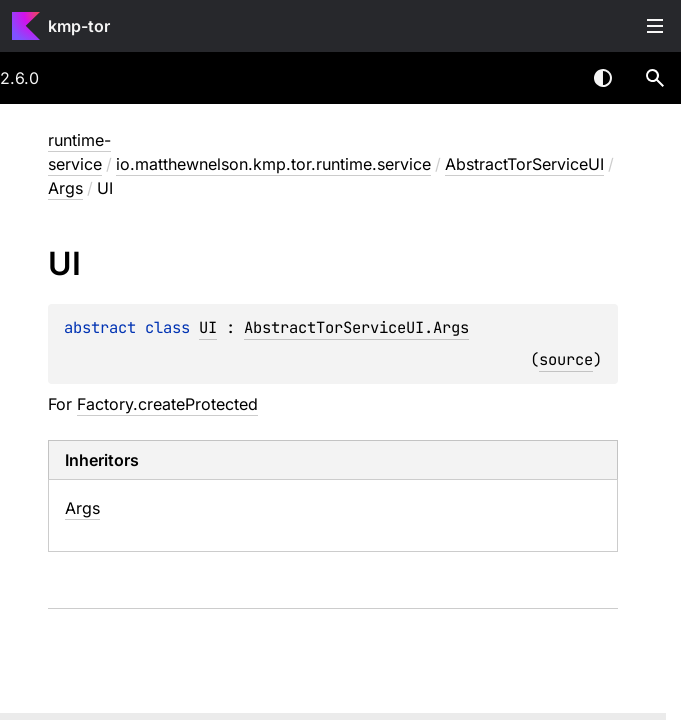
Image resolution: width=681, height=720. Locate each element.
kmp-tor (79, 26)
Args (65, 188)
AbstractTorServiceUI (524, 164)
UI (208, 327)
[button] (655, 78)
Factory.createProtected (167, 404)
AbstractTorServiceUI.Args (356, 327)
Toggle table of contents (655, 26)
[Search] (655, 78)
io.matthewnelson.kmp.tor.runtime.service (273, 164)
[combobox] (551, 78)
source (566, 359)
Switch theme (603, 78)
